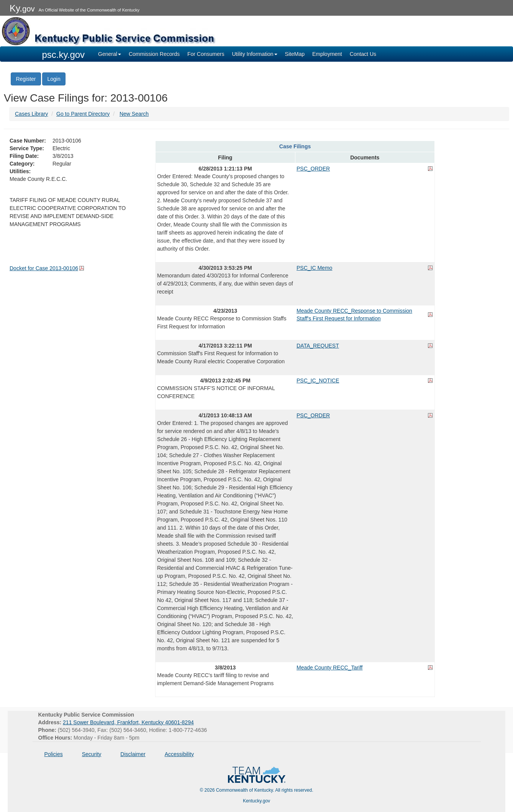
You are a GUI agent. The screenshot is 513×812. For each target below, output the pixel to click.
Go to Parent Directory (83, 114)
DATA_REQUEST (318, 346)
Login (54, 79)
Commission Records (154, 54)
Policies (54, 754)
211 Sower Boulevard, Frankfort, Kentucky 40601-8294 (128, 722)
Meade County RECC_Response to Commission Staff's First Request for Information (354, 315)
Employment (327, 54)
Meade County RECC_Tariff (329, 668)
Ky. (22, 8)
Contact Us (363, 54)
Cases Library (31, 114)
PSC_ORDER (313, 169)
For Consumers (206, 54)
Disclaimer (133, 754)
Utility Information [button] (254, 54)
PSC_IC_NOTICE (318, 381)
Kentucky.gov (256, 801)
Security (92, 754)
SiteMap (295, 54)
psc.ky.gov (64, 55)
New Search (134, 114)
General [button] (110, 54)
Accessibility (179, 754)
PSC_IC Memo (314, 268)
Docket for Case (44, 268)
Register (26, 79)
